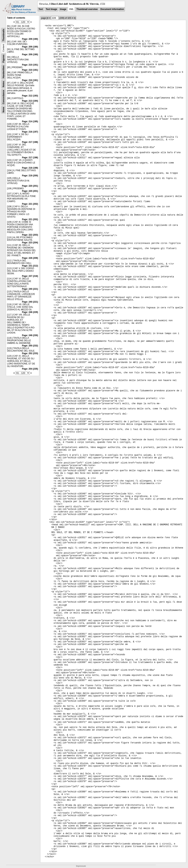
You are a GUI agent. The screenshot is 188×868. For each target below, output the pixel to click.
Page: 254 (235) (30, 369)
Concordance (3, 97)
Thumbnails (3, 35)
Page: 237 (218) (30, 276)
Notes (3, 84)
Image (63, 9)
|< (48, 18)
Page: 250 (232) (30, 346)
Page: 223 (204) (30, 243)
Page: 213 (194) (30, 101)
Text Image (51, 9)
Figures (3, 59)
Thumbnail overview (87, 9)
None (3, 110)
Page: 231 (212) (30, 266)
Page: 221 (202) (30, 204)
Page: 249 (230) (30, 335)
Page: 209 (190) (30, 39)
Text (41, 9)
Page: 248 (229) (30, 312)
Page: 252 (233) (30, 353)
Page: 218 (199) (30, 168)
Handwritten (3, 72)
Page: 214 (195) (30, 121)
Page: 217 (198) (30, 142)
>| (75, 18)
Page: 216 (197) (30, 132)
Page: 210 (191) (30, 65)
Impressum (81, 866)
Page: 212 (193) (30, 96)
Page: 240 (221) (30, 289)
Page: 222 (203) (30, 235)
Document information (112, 9)
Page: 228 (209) (30, 258)
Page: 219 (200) (30, 176)
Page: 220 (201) (30, 186)
